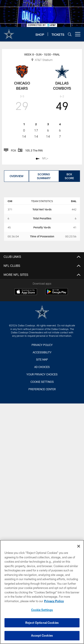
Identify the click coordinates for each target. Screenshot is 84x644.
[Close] (79, 546)
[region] (42, 592)
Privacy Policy (42, 345)
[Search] (70, 34)
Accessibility (42, 352)
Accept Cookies (42, 635)
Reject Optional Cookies (42, 623)
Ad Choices (42, 367)
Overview (16, 176)
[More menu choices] (78, 34)
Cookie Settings (42, 382)
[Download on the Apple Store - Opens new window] (26, 292)
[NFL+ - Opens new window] (42, 159)
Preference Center (42, 389)
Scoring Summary (44, 176)
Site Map (42, 359)
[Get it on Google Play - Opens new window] (57, 294)
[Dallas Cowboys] (42, 313)
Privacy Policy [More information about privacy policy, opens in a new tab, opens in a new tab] (54, 601)
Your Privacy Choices (42, 374)
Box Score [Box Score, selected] (69, 176)
